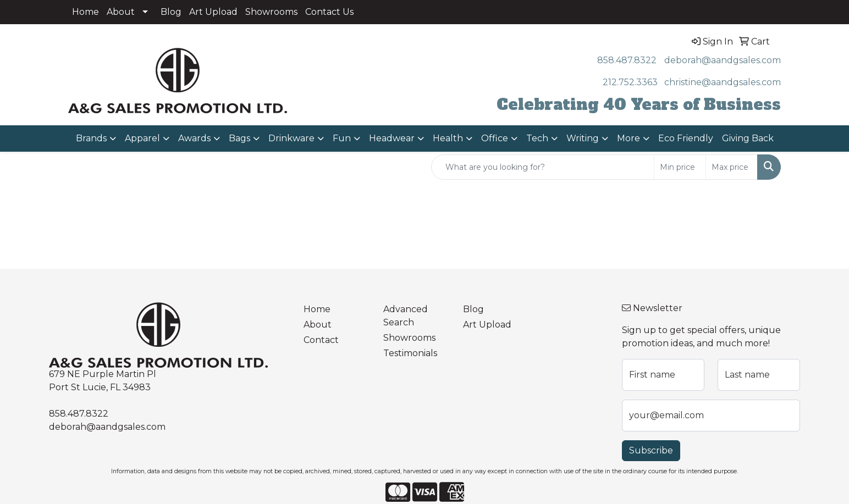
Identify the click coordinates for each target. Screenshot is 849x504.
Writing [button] (583, 138)
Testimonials (410, 353)
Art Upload (213, 12)
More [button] (629, 138)
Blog (171, 12)
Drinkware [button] (291, 138)
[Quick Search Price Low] (680, 167)
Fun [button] (342, 138)
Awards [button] (194, 138)
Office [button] (495, 138)
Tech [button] (537, 138)
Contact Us (329, 12)
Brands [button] (91, 138)
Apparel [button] (142, 138)
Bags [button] (239, 138)
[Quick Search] (543, 167)
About (121, 12)
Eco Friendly (686, 138)
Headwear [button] (392, 138)
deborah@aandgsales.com (723, 60)
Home (86, 12)
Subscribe (651, 450)
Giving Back (748, 138)
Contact (321, 340)
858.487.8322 (627, 60)
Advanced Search (406, 316)
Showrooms (271, 12)
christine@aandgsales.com (723, 82)
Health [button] (448, 138)
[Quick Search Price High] (732, 167)
